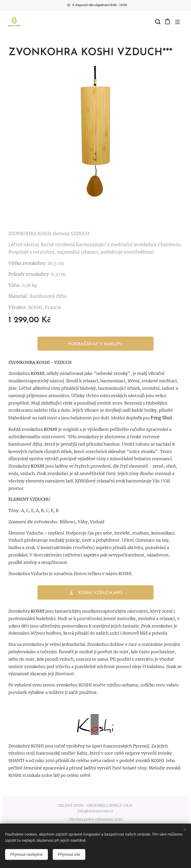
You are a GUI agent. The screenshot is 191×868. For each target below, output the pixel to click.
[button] (157, 22)
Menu (178, 22)
